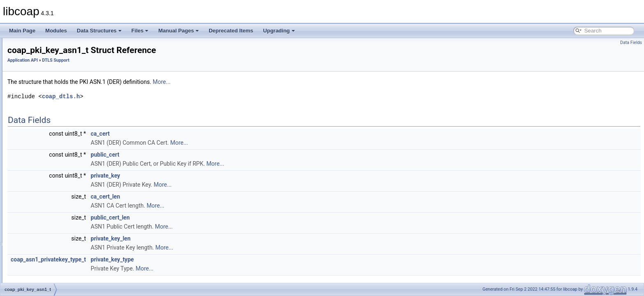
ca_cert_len (208, 197)
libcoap (15, 45)
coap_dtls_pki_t (51, 190)
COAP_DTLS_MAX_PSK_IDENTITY (74, 262)
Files (140, 31)
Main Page (22, 31)
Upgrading (279, 31)
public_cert (208, 155)
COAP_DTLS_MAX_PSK (61, 253)
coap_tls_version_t (54, 135)
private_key (208, 176)
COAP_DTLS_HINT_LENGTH (67, 244)
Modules (56, 31)
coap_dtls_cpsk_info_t (58, 199)
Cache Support (44, 99)
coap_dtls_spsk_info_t (58, 217)
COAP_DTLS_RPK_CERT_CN (68, 280)
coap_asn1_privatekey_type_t (151, 259)
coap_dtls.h (163, 96)
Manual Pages (178, 31)
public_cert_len (213, 217)
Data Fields (631, 43)
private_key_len (213, 238)
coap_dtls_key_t (52, 180)
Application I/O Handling (54, 72)
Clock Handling (44, 108)
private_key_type (215, 259)
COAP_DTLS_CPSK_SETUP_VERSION (78, 235)
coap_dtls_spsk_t (53, 226)
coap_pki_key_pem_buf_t (62, 153)
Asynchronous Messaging (55, 81)
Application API (37, 63)
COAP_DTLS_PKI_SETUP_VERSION (76, 271)
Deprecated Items (231, 31)
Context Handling (46, 117)
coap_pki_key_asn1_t (57, 162)
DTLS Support (43, 126)
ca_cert (203, 134)
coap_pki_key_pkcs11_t (60, 171)
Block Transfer (43, 90)
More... (264, 82)
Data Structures (99, 31)
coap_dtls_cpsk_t (53, 208)
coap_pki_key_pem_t (57, 144)
